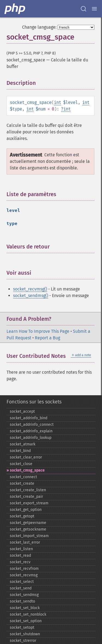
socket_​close (21, 464)
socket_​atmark (23, 444)
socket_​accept (22, 411)
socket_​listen (21, 549)
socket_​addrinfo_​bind (29, 418)
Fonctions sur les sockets (34, 402)
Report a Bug (47, 338)
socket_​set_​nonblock (28, 614)
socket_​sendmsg (24, 595)
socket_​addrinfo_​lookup (31, 438)
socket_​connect (23, 477)
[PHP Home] (15, 9)
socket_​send (21, 588)
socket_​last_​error (25, 542)
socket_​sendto (22, 601)
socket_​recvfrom (24, 569)
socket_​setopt (22, 627)
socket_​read (20, 555)
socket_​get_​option (26, 510)
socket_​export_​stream (29, 503)
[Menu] (94, 9)
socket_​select (22, 582)
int (58, 102)
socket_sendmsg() (31, 296)
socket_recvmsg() (30, 289)
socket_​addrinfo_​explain (31, 431)
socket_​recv (20, 562)
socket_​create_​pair (26, 497)
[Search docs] (84, 9)
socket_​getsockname (28, 529)
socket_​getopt (22, 516)
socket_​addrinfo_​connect (32, 425)
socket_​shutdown (25, 634)
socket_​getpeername (28, 523)
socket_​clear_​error (26, 457)
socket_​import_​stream (29, 536)
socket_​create (22, 483)
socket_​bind (20, 451)
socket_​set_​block (25, 608)
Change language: (39, 27)
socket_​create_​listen (28, 490)
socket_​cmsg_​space (27, 470)
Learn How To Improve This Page (38, 331)
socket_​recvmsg (24, 575)
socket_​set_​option (26, 621)
